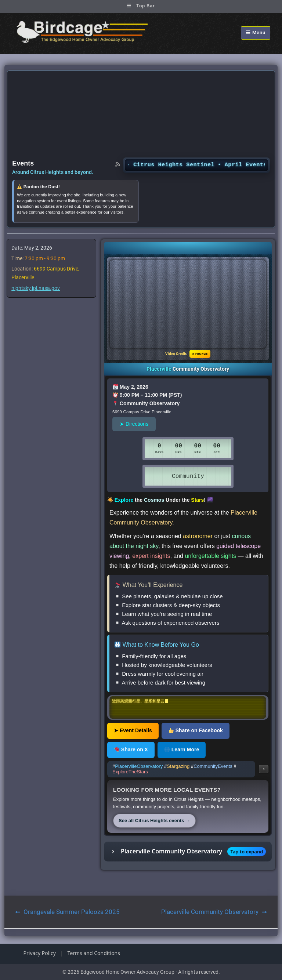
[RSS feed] (118, 164)
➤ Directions (134, 424)
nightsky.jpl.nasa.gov (36, 288)
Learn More (182, 749)
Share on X (131, 749)
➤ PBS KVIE (200, 354)
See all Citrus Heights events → (154, 821)
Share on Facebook (196, 730)
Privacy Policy (40, 953)
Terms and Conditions (94, 953)
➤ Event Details (133, 730)
